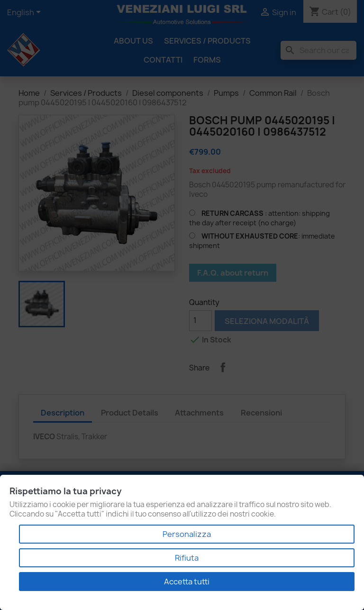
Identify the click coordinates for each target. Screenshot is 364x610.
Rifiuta (187, 558)
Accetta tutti (187, 582)
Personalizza (187, 534)
